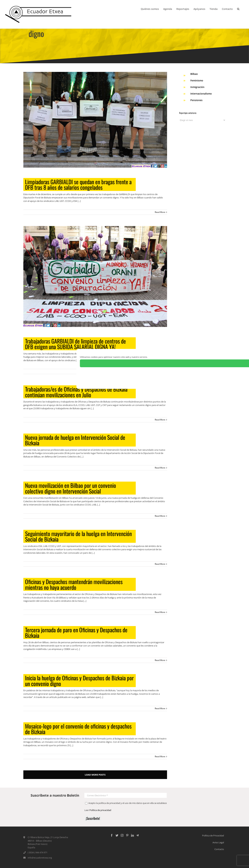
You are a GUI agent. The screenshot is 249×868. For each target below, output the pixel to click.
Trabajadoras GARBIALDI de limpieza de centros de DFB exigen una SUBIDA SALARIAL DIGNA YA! (75, 344)
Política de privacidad (100, 810)
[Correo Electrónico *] (126, 795)
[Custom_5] (137, 835)
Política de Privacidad (213, 836)
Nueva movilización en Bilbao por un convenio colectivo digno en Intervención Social (71, 488)
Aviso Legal (218, 842)
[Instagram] (122, 835)
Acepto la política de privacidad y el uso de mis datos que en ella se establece (126, 803)
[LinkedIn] (132, 835)
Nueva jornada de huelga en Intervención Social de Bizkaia (75, 440)
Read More (160, 212)
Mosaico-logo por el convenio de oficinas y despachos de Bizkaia (78, 729)
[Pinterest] (127, 835)
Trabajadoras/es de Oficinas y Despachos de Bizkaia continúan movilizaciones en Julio (76, 392)
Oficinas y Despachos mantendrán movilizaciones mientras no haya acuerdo (74, 584)
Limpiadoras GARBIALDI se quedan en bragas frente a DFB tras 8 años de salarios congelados (78, 184)
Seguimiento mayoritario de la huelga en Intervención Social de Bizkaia (78, 536)
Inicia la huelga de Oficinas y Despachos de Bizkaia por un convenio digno (79, 681)
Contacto (219, 849)
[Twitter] (117, 835)
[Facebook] (112, 835)
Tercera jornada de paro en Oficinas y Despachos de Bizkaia (76, 633)
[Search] (238, 9)
